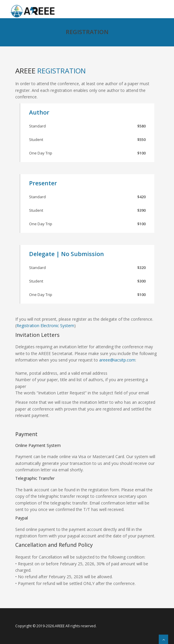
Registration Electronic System (45, 326)
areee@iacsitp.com (117, 360)
